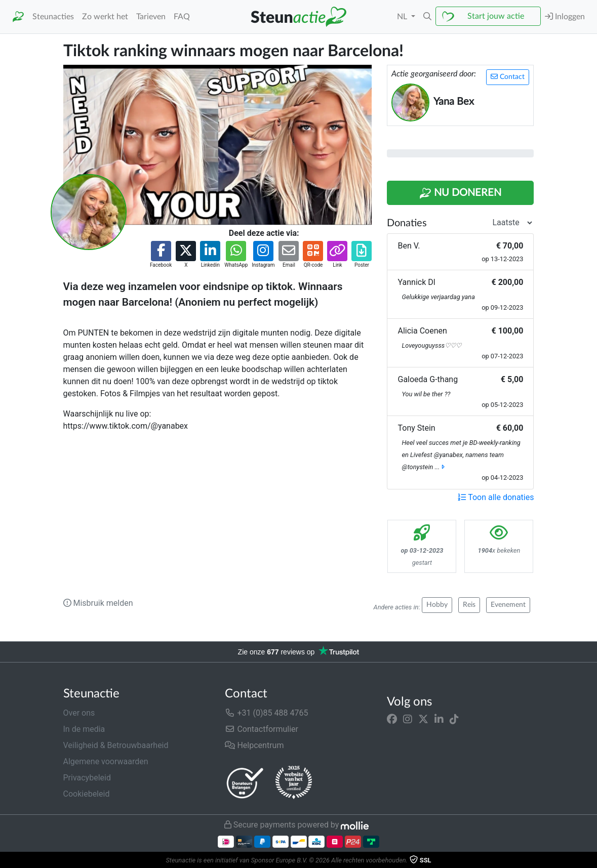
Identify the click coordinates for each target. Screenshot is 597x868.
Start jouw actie (496, 16)
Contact (508, 77)
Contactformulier (262, 729)
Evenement (508, 605)
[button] (427, 17)
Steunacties (53, 17)
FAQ (182, 17)
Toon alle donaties (496, 497)
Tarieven (151, 17)
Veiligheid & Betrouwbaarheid (116, 745)
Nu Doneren (460, 193)
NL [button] (403, 17)
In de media (84, 729)
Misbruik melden (98, 603)
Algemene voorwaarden (106, 761)
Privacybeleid (87, 778)
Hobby (437, 605)
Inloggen (565, 16)
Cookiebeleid (87, 794)
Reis (469, 605)
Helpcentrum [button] (254, 745)
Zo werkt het (105, 17)
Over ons (79, 713)
